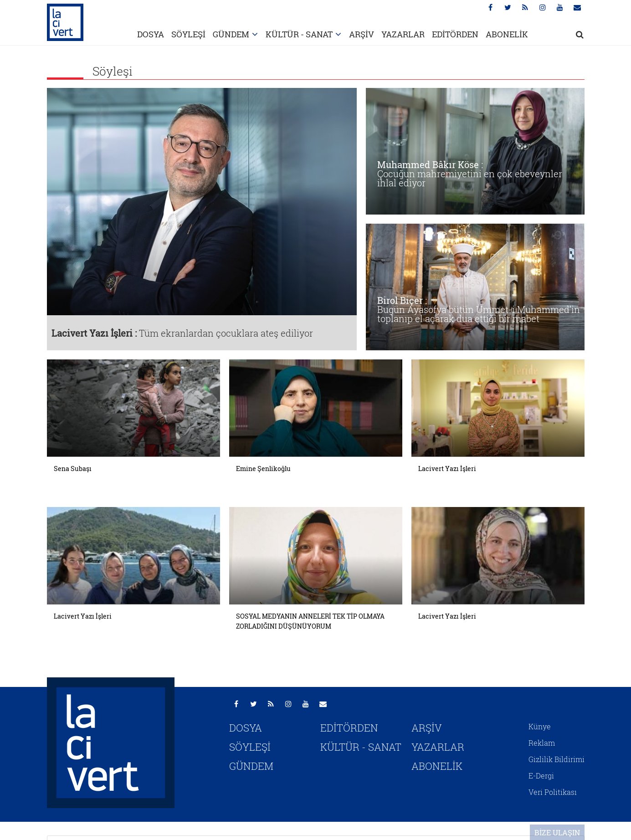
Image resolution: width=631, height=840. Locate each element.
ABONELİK (507, 34)
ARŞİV (362, 34)
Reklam (542, 743)
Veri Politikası (553, 792)
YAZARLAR (403, 34)
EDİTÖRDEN (455, 34)
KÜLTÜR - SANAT (299, 34)
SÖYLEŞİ (188, 34)
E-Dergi (541, 776)
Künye (540, 726)
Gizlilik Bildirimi (557, 759)
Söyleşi (113, 71)
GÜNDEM (231, 34)
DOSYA (151, 34)
